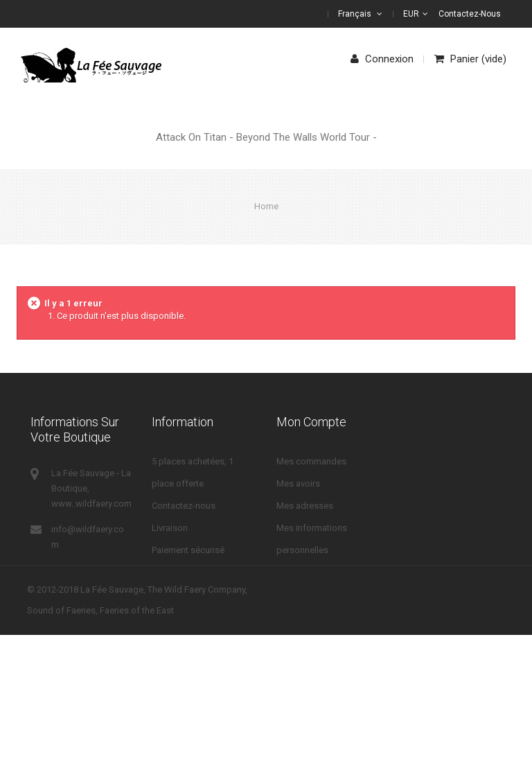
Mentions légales (186, 617)
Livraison (170, 528)
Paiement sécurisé (188, 550)
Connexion (382, 59)
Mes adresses (305, 506)
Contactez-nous (470, 14)
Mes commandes (311, 461)
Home (266, 206)
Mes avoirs (298, 483)
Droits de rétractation (194, 639)
